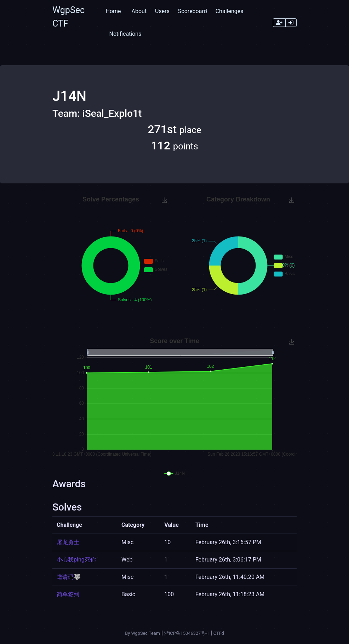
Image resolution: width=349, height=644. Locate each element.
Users (162, 11)
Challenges (230, 11)
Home (113, 11)
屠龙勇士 (68, 542)
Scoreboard (193, 11)
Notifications (125, 34)
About (139, 11)
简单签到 (68, 594)
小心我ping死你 (76, 560)
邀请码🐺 (69, 577)
